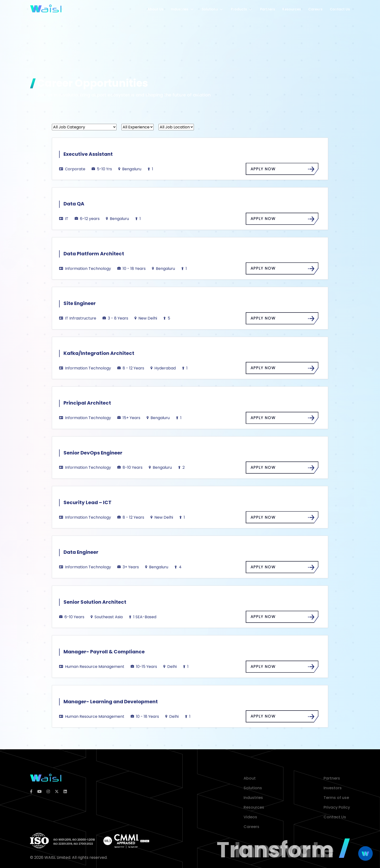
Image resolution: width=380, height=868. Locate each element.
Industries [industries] (253, 798)
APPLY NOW (281, 169)
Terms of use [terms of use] (336, 798)
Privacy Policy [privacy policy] (337, 807)
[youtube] (40, 792)
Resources (292, 9)
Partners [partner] (332, 778)
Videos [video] (250, 817)
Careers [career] (251, 827)
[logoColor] (46, 777)
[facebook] (31, 792)
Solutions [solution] (253, 788)
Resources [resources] (254, 807)
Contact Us (340, 9)
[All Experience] (138, 127)
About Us (155, 9)
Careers (315, 9)
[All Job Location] (176, 127)
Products (242, 9)
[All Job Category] (84, 127)
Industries (183, 9)
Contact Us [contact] (335, 817)
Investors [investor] (333, 788)
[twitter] (57, 792)
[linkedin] (65, 792)
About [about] (250, 778)
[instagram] (48, 792)
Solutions (213, 9)
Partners (268, 9)
